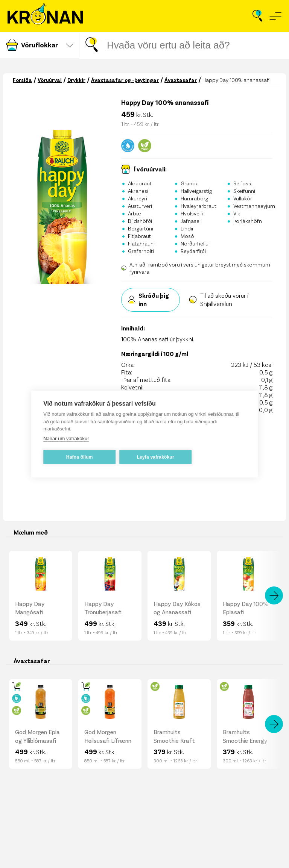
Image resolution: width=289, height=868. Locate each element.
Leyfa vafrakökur (156, 458)
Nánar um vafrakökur (66, 439)
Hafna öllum (80, 458)
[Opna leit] (257, 16)
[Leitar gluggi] (196, 45)
